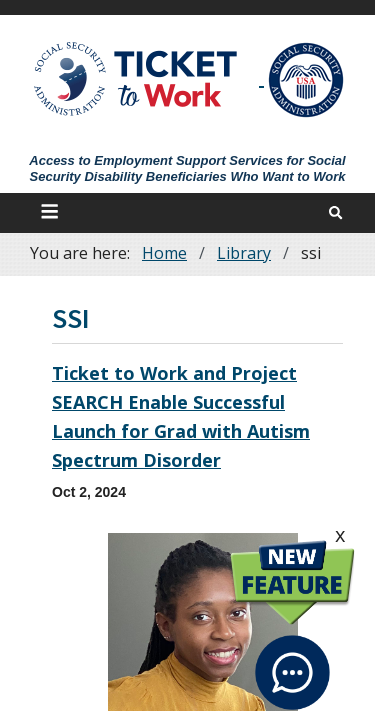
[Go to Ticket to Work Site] (136, 77)
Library (244, 253)
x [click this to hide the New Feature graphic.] (340, 534)
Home (164, 253)
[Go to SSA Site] (307, 80)
